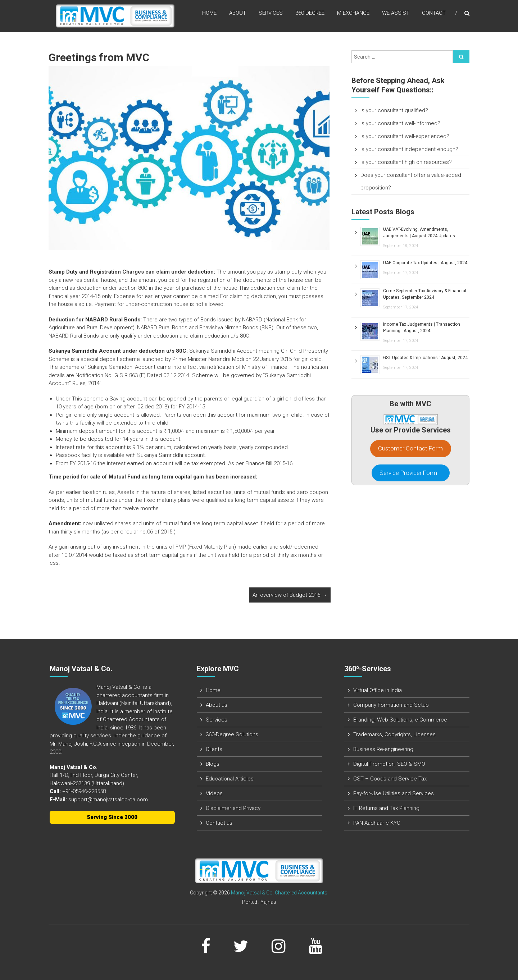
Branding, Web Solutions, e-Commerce (400, 720)
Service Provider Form (410, 473)
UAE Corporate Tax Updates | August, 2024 (425, 263)
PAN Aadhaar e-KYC (377, 823)
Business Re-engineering (383, 749)
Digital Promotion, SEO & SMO (389, 764)
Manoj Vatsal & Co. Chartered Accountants (279, 893)
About (238, 14)
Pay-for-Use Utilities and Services (394, 793)
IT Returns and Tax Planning (386, 808)
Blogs (213, 764)
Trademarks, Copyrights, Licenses (394, 734)
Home (209, 14)
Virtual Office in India (378, 690)
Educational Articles (230, 779)
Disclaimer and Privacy (233, 808)
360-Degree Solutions (232, 734)
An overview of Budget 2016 (290, 595)
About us (217, 705)
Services (271, 14)
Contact (434, 14)
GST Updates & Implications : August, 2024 (425, 358)
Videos (214, 793)
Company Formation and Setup (391, 705)
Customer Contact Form (410, 448)
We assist (396, 14)
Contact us (219, 823)
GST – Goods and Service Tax (390, 779)
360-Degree (310, 14)
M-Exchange (353, 14)
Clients (214, 749)
